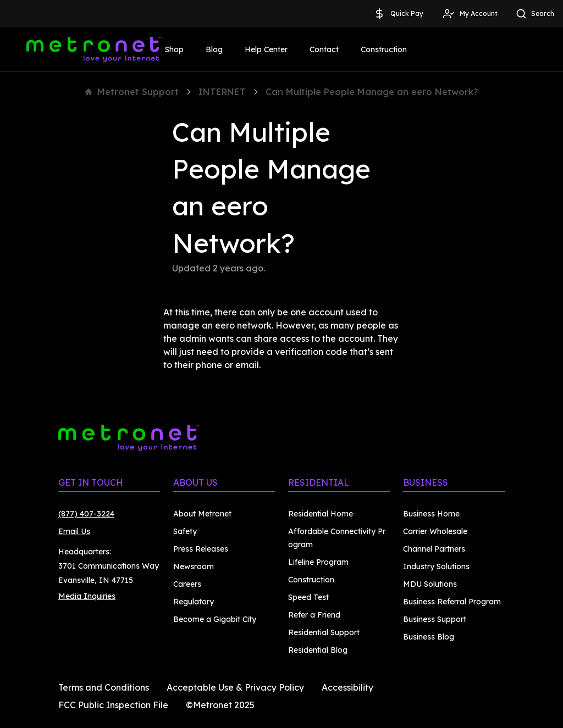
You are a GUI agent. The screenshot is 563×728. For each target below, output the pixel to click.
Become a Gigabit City (215, 619)
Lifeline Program (318, 562)
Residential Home (321, 514)
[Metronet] (94, 49)
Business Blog (429, 637)
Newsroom (194, 566)
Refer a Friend (314, 615)
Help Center (266, 49)
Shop (174, 49)
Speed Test (308, 597)
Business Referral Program (452, 602)
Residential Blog (318, 650)
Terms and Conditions (104, 687)
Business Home (431, 514)
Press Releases (201, 549)
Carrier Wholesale (435, 531)
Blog (214, 49)
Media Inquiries (87, 596)
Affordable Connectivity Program (337, 538)
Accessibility (347, 687)
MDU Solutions (430, 584)
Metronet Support (132, 92)
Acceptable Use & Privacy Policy (235, 687)
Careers (187, 584)
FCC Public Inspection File (113, 705)
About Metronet (202, 514)
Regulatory (194, 602)
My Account (470, 14)
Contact (324, 49)
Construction (384, 49)
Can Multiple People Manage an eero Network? (372, 92)
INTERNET (222, 92)
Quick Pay (398, 14)
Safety (185, 531)
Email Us (74, 531)
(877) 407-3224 (86, 514)
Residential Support (324, 632)
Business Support (435, 619)
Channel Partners (434, 549)
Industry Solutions (436, 566)
